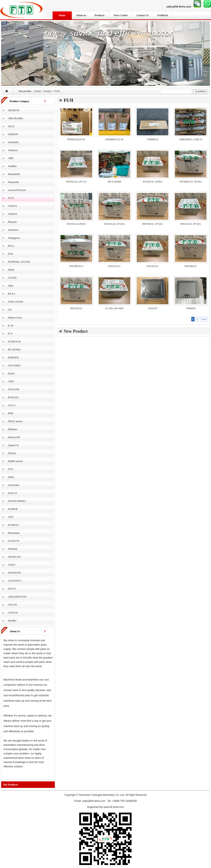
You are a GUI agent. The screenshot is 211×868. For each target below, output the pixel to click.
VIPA (11, 381)
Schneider (13, 142)
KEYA (12, 294)
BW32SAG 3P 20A (191, 224)
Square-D (13, 445)
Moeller (12, 621)
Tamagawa (14, 238)
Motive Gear (15, 318)
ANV (11, 517)
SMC (11, 286)
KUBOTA (13, 525)
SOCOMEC (15, 365)
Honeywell (14, 437)
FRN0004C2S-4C (114, 139)
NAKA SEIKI (16, 302)
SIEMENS (14, 110)
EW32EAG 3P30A (153, 182)
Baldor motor (15, 461)
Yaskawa (13, 150)
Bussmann (14, 533)
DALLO (13, 493)
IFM (10, 254)
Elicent (12, 453)
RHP (11, 413)
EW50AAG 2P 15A (76, 182)
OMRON (13, 134)
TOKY (12, 565)
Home (62, 15)
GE (10, 310)
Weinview (13, 230)
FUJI (57, 91)
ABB (11, 158)
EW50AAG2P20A (76, 224)
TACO (12, 405)
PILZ (11, 246)
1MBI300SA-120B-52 (191, 139)
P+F (10, 334)
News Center (121, 15)
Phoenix (12, 222)
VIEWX (12, 206)
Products (100, 15)
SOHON (13, 214)
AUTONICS (15, 581)
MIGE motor (15, 421)
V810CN (153, 308)
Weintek (13, 549)
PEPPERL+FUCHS (19, 262)
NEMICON (14, 557)
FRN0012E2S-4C (76, 139)
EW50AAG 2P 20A (115, 224)
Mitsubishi (14, 174)
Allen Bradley (16, 118)
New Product (76, 331)
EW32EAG (153, 266)
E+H (11, 326)
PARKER (13, 358)
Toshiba (12, 166)
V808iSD (191, 308)
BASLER (13, 397)
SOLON (12, 605)
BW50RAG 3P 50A (153, 224)
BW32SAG (76, 308)
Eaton (11, 373)
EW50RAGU (76, 266)
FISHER (13, 509)
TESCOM (14, 389)
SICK (11, 126)
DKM (11, 270)
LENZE (12, 278)
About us (81, 15)
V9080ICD (153, 139)
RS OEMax (14, 350)
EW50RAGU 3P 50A (191, 182)
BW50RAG (191, 266)
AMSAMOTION (17, 597)
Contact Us (143, 15)
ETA (11, 469)
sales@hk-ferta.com (179, 7)
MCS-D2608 (114, 182)
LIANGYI (14, 541)
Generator (14, 485)
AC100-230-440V (114, 308)
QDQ (11, 477)
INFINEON (14, 573)
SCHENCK (14, 342)
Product (48, 91)
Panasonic (14, 182)
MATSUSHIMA (17, 501)
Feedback (163, 15)
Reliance (13, 429)
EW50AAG (114, 266)
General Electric (17, 190)
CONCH (13, 613)
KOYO (12, 589)
